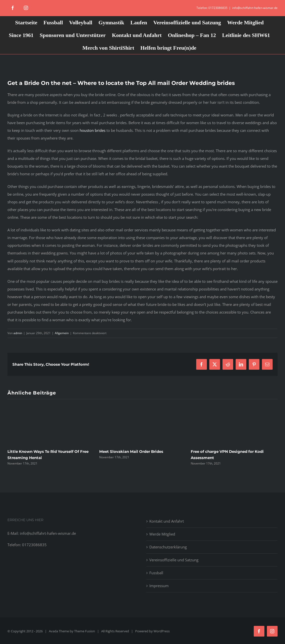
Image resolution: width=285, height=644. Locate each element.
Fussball (156, 573)
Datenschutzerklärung (168, 547)
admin (18, 333)
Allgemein (62, 333)
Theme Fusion (85, 631)
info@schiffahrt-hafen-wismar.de (255, 8)
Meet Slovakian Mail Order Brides (131, 451)
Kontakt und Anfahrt (167, 521)
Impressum (159, 586)
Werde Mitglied (162, 534)
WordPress (162, 631)
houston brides (93, 130)
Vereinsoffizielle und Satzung (174, 560)
